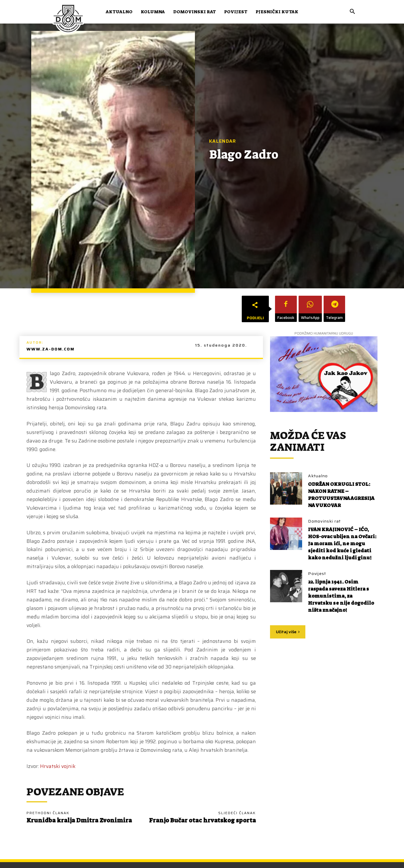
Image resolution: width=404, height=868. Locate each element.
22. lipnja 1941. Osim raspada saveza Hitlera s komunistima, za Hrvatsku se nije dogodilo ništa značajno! (342, 603)
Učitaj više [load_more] (288, 639)
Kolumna (153, 12)
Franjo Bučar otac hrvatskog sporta (202, 820)
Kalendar (222, 141)
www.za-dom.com (50, 349)
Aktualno (119, 12)
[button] (352, 12)
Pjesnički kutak (277, 12)
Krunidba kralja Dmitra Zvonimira (79, 820)
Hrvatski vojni (56, 766)
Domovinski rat (194, 12)
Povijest (236, 12)
